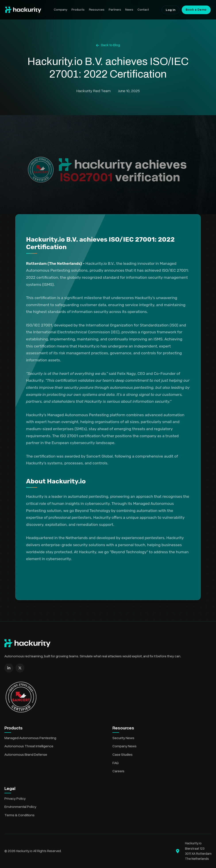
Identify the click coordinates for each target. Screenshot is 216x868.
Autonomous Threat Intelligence (29, 746)
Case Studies (122, 755)
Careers (118, 771)
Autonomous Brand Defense (26, 755)
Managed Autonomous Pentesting (30, 738)
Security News (123, 738)
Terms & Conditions (19, 815)
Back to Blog (108, 45)
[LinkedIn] (9, 668)
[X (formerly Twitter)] (20, 668)
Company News (124, 746)
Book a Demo (196, 10)
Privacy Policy (15, 799)
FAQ (116, 763)
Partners (115, 10)
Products (78, 10)
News (129, 10)
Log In (171, 10)
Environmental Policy (20, 807)
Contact (143, 10)
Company (61, 10)
